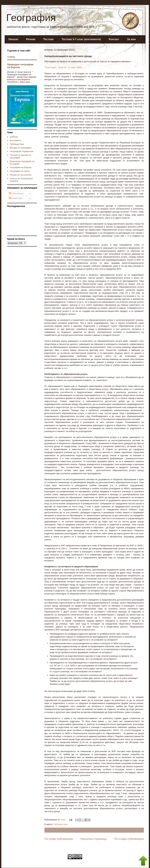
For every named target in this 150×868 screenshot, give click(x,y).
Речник (31, 39)
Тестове (48, 39)
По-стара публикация (129, 839)
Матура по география (20, 148)
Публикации (16, 193)
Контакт (114, 39)
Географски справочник (22, 151)
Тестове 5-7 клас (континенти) (81, 39)
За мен (131, 39)
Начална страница (93, 839)
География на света (20, 171)
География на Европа (21, 167)
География (31, 18)
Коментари (16, 198)
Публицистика (60, 824)
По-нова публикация (59, 839)
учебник (14, 137)
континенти (15, 140)
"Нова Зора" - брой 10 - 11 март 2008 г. (64, 67)
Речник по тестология (21, 175)
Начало (13, 39)
